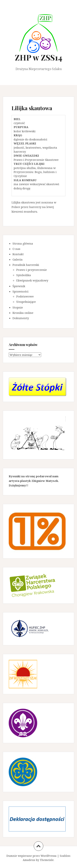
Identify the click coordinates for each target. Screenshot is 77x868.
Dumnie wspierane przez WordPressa (31, 856)
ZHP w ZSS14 (38, 57)
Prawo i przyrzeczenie (32, 270)
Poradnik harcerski (26, 265)
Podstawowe (25, 296)
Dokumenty (21, 318)
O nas (16, 249)
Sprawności (20, 291)
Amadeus (29, 860)
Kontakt (18, 254)
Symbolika (24, 275)
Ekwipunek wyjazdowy (32, 280)
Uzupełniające (26, 302)
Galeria (18, 259)
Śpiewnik (19, 286)
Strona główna (23, 243)
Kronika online (23, 313)
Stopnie (18, 307)
